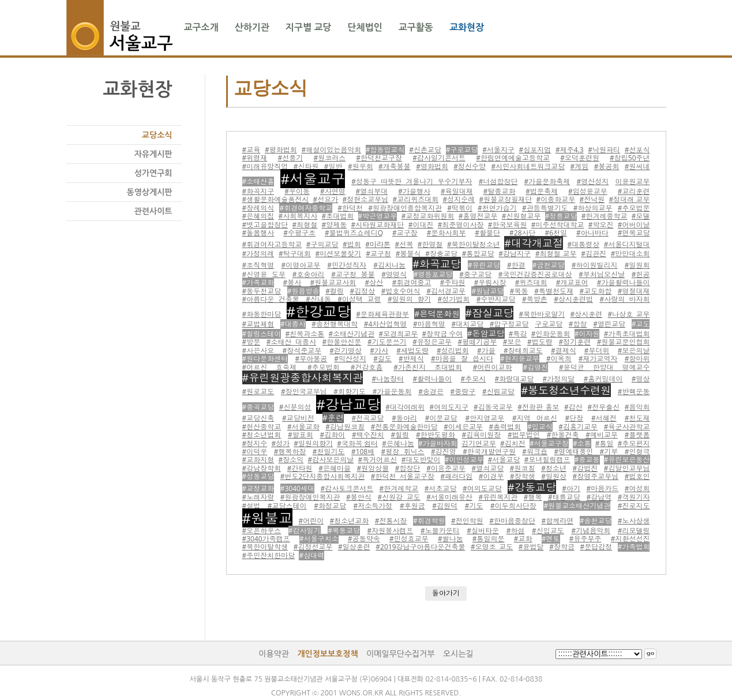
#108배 (363, 452)
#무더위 (597, 351)
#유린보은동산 (627, 460)
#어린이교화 (493, 367)
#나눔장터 (388, 379)
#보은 (512, 342)
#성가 (280, 443)
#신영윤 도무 (264, 274)
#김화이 (333, 435)
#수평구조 (299, 233)
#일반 (333, 166)
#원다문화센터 (265, 359)
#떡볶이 (460, 208)
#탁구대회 (295, 254)
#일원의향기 (313, 443)
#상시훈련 (587, 314)
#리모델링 (634, 531)
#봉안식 (359, 497)
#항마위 (637, 359)
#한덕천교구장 (379, 158)
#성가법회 (454, 299)
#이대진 (421, 225)
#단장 (574, 418)
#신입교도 (548, 531)
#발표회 (301, 435)
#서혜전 (604, 418)
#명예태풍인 (573, 452)
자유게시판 (153, 154)
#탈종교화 (500, 191)
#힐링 (400, 435)
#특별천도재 (554, 291)
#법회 (352, 244)
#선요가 (326, 199)
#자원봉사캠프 (391, 531)
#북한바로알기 (542, 314)
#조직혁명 (258, 265)
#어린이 (311, 521)
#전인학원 (467, 521)
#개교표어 (572, 282)
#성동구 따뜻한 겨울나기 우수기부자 (412, 181)
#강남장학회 (262, 468)
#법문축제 (542, 191)
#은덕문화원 (437, 314)
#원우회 (361, 166)
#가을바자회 (438, 443)
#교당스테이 (287, 506)
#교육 (251, 150)
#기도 (474, 506)
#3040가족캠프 (266, 539)
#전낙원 (592, 199)
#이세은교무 (463, 427)
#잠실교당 (490, 313)
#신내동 (318, 299)
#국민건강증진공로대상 (535, 274)
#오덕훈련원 (580, 158)
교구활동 (416, 27)
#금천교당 (549, 265)
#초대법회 (338, 216)
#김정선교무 (313, 547)
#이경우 (491, 476)
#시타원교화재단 (378, 225)
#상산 (374, 282)
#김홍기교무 (578, 427)
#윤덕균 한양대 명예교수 (604, 367)
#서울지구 (498, 150)
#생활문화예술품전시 (276, 199)
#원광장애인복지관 (310, 497)
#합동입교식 (385, 150)
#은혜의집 (258, 216)
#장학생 (523, 476)
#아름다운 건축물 (271, 299)
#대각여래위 (405, 407)
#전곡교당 (368, 418)
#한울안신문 (342, 342)
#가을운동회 (392, 392)
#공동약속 (364, 539)
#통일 (605, 443)
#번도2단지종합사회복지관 (323, 476)
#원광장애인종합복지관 (405, 208)
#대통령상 (584, 244)
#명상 (641, 379)
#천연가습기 (497, 208)
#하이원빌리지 (595, 265)
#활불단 (487, 233)
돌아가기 (446, 593)
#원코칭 (523, 468)
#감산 (573, 407)
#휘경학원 (429, 521)
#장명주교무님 (595, 476)
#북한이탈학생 (265, 547)
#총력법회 (505, 427)
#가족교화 (258, 282)
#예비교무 (602, 435)
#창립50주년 (630, 158)
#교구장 (405, 233)
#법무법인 (524, 435)
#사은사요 (258, 351)
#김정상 (362, 291)
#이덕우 (255, 452)
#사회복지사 (298, 216)
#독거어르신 (378, 460)
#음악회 (637, 407)
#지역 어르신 (535, 418)
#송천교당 (596, 521)
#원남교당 (487, 291)
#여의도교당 (482, 488)
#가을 (486, 351)
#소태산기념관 (351, 334)
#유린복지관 (498, 497)
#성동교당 (258, 476)
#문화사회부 (446, 233)
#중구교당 (475, 274)
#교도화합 (595, 291)
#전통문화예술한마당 (404, 427)
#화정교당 (330, 506)
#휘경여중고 (412, 282)
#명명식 (394, 274)
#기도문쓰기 (387, 342)
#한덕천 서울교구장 (403, 476)
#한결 (516, 265)
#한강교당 (319, 311)
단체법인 (365, 27)
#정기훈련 (575, 342)
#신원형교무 (521, 216)
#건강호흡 (367, 367)
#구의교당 (322, 244)
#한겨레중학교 (605, 216)
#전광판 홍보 (538, 407)
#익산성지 (350, 359)
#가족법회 (634, 547)
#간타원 (300, 468)
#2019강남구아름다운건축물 (420, 547)
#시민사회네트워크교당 (528, 166)
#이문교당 (441, 418)
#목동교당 (344, 531)
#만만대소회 (630, 254)
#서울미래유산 (449, 497)
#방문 (251, 342)
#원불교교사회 (333, 282)
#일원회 (637, 265)
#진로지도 (634, 506)
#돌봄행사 (258, 233)
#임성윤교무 (588, 191)
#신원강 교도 (399, 497)
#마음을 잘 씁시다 (462, 359)
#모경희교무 (398, 334)
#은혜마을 (335, 468)
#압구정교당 (509, 324)
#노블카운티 (440, 531)
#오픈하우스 (262, 531)
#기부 (609, 452)
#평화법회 (281, 150)
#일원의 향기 (409, 299)
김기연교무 (479, 443)
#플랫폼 (637, 435)
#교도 (641, 324)
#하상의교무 (593, 208)
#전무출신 (603, 407)
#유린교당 (484, 265)
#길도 (382, 359)
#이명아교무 (301, 265)
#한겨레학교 (399, 488)
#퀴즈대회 (531, 282)
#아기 (571, 488)
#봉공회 (607, 166)
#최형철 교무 (556, 254)
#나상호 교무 (629, 314)
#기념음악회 (591, 531)
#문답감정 (596, 547)
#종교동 (587, 460)
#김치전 (513, 443)
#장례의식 (258, 208)
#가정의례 (258, 254)
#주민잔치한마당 (269, 555)
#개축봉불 (395, 166)
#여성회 (637, 488)
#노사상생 (634, 521)
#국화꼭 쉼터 (357, 443)
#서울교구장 (549, 443)
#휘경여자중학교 (306, 208)
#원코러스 (329, 158)
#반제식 (411, 359)
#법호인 (637, 476)
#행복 (533, 497)
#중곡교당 (258, 407)
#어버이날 (634, 225)
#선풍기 (290, 158)
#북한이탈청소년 (474, 244)
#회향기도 (350, 392)
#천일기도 (329, 452)
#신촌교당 (425, 150)
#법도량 (540, 342)
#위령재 (255, 158)
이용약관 (274, 654)
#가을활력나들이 (624, 282)
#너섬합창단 (498, 181)
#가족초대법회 (627, 334)
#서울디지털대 (627, 244)
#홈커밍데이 (603, 379)
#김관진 (594, 254)
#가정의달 (559, 379)
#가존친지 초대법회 (428, 367)
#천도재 (637, 418)
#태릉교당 (564, 497)
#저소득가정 (373, 506)
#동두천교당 (262, 291)
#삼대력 (311, 555)
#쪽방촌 (535, 299)
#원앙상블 (373, 468)
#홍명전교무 (478, 216)
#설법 (251, 506)
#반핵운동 (634, 392)
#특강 (518, 334)
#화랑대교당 (515, 379)
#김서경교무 (446, 291)
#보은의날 (634, 351)
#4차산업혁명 (386, 324)
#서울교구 (313, 179)
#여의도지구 (449, 407)
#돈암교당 (486, 333)
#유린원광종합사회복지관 (303, 377)
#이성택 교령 (359, 299)
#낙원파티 (604, 150)
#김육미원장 (482, 435)
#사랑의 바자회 (624, 299)
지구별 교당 (309, 27)
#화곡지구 (258, 191)
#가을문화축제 (547, 181)
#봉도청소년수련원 (566, 390)
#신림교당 (498, 392)
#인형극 (637, 452)
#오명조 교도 (492, 547)
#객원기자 (634, 497)
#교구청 (378, 254)
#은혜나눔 (398, 443)
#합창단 (408, 468)
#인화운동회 (551, 334)
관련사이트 (153, 211)
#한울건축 (563, 435)
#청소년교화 (350, 521)
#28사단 (522, 233)
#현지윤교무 (520, 359)
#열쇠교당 (487, 468)
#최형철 (305, 225)
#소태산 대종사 (291, 342)
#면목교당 (634, 233)
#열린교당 (609, 324)
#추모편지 (634, 443)
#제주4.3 (570, 150)
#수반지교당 (496, 299)
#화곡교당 (437, 264)
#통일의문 (489, 539)
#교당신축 (258, 418)
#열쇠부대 (372, 191)
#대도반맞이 (421, 460)
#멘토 (551, 539)
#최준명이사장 (461, 225)
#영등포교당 (433, 274)
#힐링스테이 (262, 334)
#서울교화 (303, 427)
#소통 (582, 443)
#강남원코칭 (345, 427)
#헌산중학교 (262, 427)
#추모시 (474, 379)
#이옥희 (559, 359)
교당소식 (157, 135)
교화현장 (467, 27)
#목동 (519, 291)
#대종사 (293, 324)
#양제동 (335, 225)
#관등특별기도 (545, 208)
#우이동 (297, 191)
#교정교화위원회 (428, 216)
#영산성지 (593, 181)
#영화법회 (432, 166)
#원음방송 (303, 291)
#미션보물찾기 (339, 254)
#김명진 (535, 367)
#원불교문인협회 (624, 342)
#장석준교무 (302, 351)
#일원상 (554, 476)
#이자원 (587, 334)
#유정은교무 (432, 342)
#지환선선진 (630, 539)
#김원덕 (445, 506)
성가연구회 (153, 173)
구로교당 (549, 324)
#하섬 (516, 531)
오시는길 (458, 654)
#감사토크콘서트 (347, 488)
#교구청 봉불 (353, 274)
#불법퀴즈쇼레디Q (354, 233)
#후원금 (412, 506)
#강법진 (585, 468)
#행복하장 (290, 452)
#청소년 (554, 468)
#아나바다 (592, 233)
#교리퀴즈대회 (416, 199)
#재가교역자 (598, 359)
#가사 (379, 351)
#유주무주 (585, 539)
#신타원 (306, 166)
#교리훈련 (634, 191)
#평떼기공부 (478, 342)
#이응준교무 (446, 468)
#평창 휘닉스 (403, 452)
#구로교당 (462, 150)
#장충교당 (441, 254)
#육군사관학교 (627, 427)
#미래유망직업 (265, 166)
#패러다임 (457, 476)
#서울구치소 (319, 539)
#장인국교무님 (304, 392)
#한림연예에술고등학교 (513, 158)
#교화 (523, 539)
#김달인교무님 (627, 468)
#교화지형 (258, 460)
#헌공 (641, 274)
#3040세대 (297, 488)
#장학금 (562, 547)
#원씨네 (637, 166)
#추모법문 (634, 208)
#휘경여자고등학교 (272, 244)
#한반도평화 (436, 435)
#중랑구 (463, 392)
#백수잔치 (368, 435)
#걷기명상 (346, 351)
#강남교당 (348, 404)
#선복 (404, 244)
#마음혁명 (429, 324)
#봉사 (292, 282)
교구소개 (201, 27)
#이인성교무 (464, 460)
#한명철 (430, 244)
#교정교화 (258, 488)
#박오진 (601, 225)
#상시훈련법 (573, 299)
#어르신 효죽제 (270, 367)
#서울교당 (504, 460)
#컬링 (335, 291)
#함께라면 (557, 521)
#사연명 (333, 191)
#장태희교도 (523, 351)
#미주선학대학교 (558, 225)
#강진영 (444, 452)
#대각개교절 (534, 243)
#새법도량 (412, 351)
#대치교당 (467, 324)
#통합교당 (478, 254)
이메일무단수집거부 (400, 654)
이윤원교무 (633, 181)
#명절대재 (634, 291)
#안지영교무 (485, 418)
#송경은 (431, 392)
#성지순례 (459, 199)
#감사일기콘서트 (439, 158)
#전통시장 (391, 521)
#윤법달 (531, 547)
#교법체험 (258, 324)
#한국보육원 (508, 225)
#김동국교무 (493, 407)
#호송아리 (309, 274)
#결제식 (564, 351)
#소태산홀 (258, 181)
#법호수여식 (401, 291)
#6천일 (556, 233)
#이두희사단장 (513, 506)
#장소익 (291, 460)
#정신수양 (470, 166)
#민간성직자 (347, 265)
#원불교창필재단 (506, 199)
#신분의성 (295, 407)
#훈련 (333, 418)
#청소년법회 (262, 435)
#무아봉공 (311, 359)
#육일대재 (457, 191)
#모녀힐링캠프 (547, 460)
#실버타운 (483, 531)
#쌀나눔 (451, 539)
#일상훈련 (354, 547)
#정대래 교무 (630, 199)
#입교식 (540, 427)
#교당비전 (298, 418)
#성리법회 (453, 351)
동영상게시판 (150, 192)
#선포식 (637, 150)
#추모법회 (324, 367)
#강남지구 (515, 254)
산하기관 (252, 27)
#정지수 (255, 443)
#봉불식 (408, 254)
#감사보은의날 (331, 460)
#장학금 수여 (442, 334)
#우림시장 (490, 282)
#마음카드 (603, 488)
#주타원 (453, 282)
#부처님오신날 (602, 274)
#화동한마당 (262, 314)
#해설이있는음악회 (331, 150)
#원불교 (268, 518)
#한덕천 (350, 208)
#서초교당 (441, 488)
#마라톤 (378, 244)
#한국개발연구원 (489, 452)
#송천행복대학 (335, 324)
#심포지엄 (535, 150)
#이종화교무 (556, 199)
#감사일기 (305, 531)
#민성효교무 (409, 539)
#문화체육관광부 (382, 314)
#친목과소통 (305, 334)
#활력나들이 (432, 379)
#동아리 (404, 418)
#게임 (580, 166)
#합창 (578, 324)
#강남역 (599, 497)
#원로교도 (258, 392)
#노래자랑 (258, 497)
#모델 (641, 216)
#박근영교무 (378, 216)
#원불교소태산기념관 (577, 506)
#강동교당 (532, 487)
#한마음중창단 (512, 521)
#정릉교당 (561, 216)
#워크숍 (535, 452)
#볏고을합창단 (265, 225)
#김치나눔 (389, 265)
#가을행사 (414, 191)
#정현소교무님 (366, 199)
